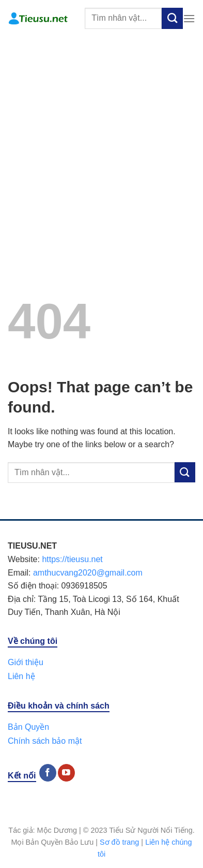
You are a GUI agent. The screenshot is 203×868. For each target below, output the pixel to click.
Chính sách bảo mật (45, 741)
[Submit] (172, 18)
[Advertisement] (101, 144)
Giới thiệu (26, 662)
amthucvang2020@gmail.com (88, 573)
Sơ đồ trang (119, 842)
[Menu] (189, 18)
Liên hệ (21, 676)
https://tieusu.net (72, 559)
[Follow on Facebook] (48, 773)
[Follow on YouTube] (66, 773)
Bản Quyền (28, 727)
